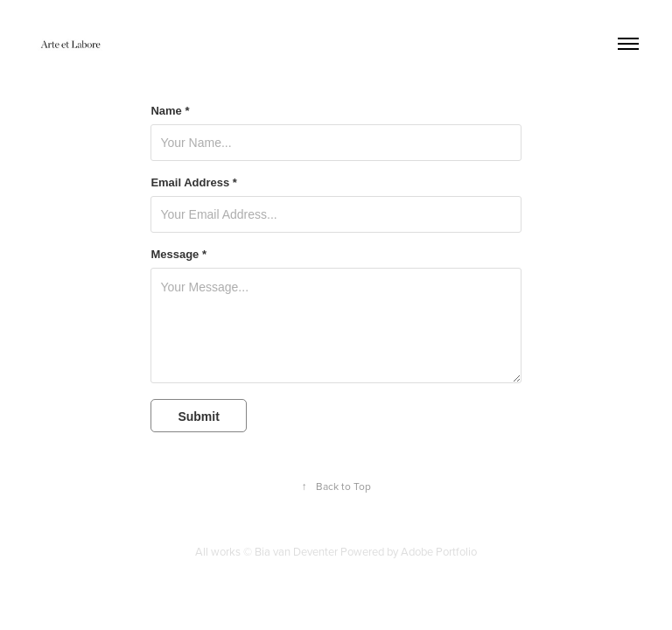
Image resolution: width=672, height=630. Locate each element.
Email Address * (194, 183)
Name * (170, 111)
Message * (178, 255)
